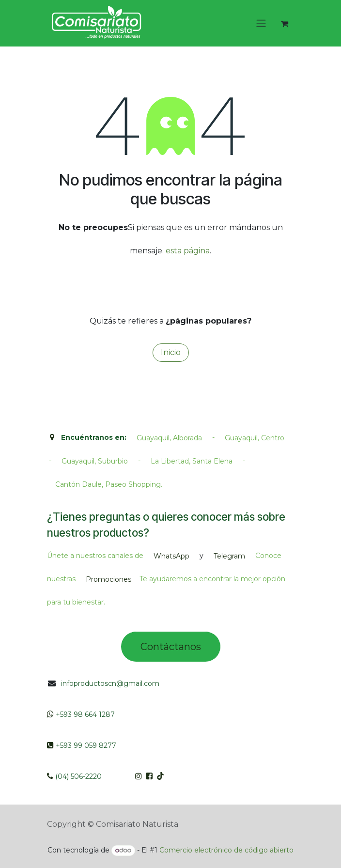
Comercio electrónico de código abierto (226, 850)
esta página (188, 251)
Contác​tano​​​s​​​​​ (171, 647)
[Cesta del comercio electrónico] (284, 24)
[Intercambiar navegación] (261, 23)
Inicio (171, 352)
